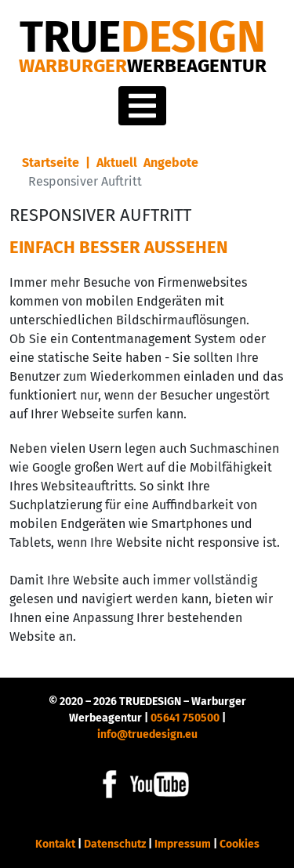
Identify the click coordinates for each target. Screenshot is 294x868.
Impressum (183, 844)
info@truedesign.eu (147, 734)
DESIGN (143, 37)
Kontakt (55, 844)
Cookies (240, 844)
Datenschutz (115, 844)
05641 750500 (185, 718)
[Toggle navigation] (142, 106)
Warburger (143, 66)
